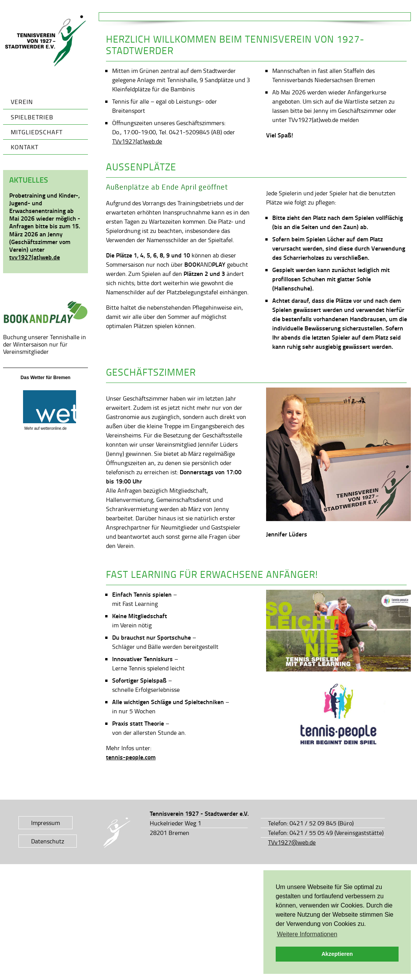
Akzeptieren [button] (337, 954)
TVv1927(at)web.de (137, 141)
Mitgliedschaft (37, 132)
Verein (22, 102)
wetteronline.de (54, 428)
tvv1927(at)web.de (35, 257)
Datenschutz (48, 841)
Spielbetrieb (32, 117)
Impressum (46, 823)
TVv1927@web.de (292, 842)
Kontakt (25, 147)
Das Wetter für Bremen (46, 378)
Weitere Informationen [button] (307, 934)
